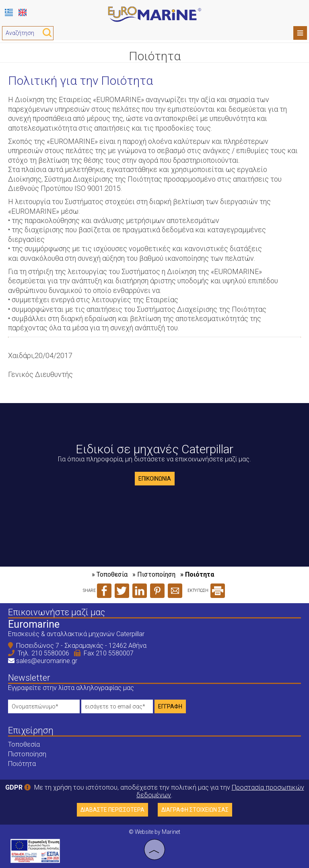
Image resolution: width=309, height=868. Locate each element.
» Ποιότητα (197, 574)
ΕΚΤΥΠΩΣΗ (206, 591)
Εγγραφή (170, 706)
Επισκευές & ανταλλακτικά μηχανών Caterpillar (76, 634)
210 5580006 (50, 653)
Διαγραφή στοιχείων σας (195, 810)
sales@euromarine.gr (47, 661)
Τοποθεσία (24, 744)
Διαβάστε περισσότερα (112, 810)
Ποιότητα (22, 764)
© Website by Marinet (154, 832)
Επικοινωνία (155, 479)
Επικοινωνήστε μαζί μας (57, 612)
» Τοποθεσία (110, 574)
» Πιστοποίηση (154, 574)
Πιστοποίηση (27, 754)
